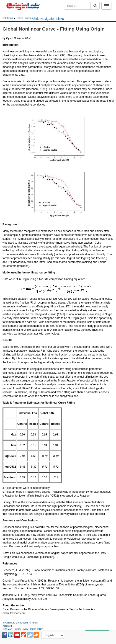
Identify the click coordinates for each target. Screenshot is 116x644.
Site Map (7, 629)
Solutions (7, 18)
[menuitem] (9, 18)
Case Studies (25, 18)
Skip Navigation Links (49, 19)
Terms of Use (37, 629)
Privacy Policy (21, 629)
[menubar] (17, 18)
